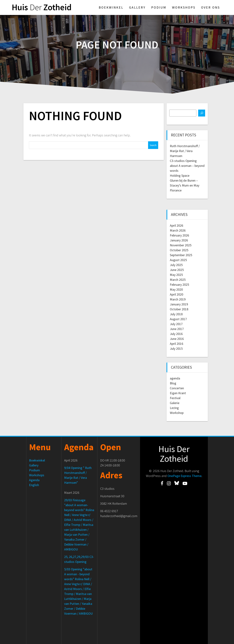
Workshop (177, 413)
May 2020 (176, 289)
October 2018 (179, 309)
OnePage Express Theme (184, 476)
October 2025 (179, 250)
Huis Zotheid (42, 7)
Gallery (137, 7)
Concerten (177, 388)
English (34, 485)
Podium (159, 7)
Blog (173, 383)
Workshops (184, 7)
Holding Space (180, 175)
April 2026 (177, 225)
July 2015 (176, 349)
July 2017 (176, 324)
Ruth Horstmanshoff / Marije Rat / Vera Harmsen (185, 151)
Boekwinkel (111, 7)
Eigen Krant (178, 393)
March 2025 (178, 280)
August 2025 (178, 260)
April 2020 (177, 294)
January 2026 (179, 240)
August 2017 (178, 319)
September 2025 (181, 255)
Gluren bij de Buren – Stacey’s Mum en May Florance (185, 185)
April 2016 (177, 344)
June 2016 (177, 339)
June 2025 (177, 270)
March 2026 (178, 230)
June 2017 (177, 329)
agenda (175, 378)
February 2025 (179, 285)
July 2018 (176, 314)
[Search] (202, 113)
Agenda (34, 480)
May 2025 (176, 275)
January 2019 (179, 304)
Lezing (174, 408)
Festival (175, 398)
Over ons (211, 7)
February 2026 (179, 235)
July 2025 (176, 265)
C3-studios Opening (183, 161)
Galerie (175, 403)
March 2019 (178, 299)
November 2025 (181, 245)
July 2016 (176, 334)
